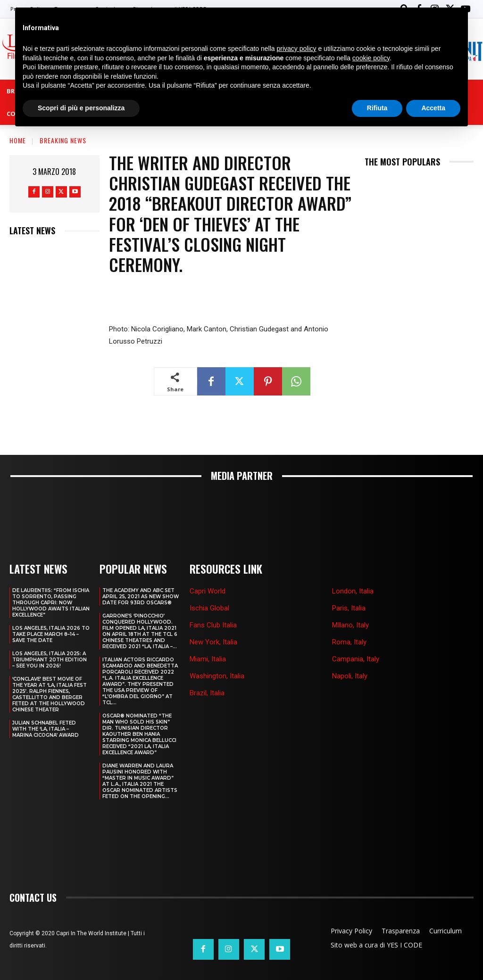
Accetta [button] (433, 108)
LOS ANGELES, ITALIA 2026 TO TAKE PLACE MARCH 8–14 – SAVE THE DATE (51, 610)
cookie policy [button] (371, 58)
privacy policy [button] (297, 49)
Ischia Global (209, 584)
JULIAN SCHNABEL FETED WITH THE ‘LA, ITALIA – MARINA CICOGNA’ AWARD (46, 705)
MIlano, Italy (350, 601)
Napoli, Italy (350, 652)
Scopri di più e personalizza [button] (81, 108)
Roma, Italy (349, 618)
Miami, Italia (208, 635)
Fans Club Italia (213, 601)
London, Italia (353, 567)
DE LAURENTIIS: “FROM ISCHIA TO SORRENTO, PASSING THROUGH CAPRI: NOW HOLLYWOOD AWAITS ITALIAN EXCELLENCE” (51, 579)
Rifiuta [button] (377, 108)
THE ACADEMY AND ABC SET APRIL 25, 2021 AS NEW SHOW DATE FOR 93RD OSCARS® (141, 572)
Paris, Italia (349, 584)
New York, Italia (213, 618)
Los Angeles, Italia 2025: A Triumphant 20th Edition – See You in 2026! (50, 636)
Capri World (208, 567)
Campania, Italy (356, 635)
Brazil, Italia (207, 669)
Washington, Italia (217, 652)
